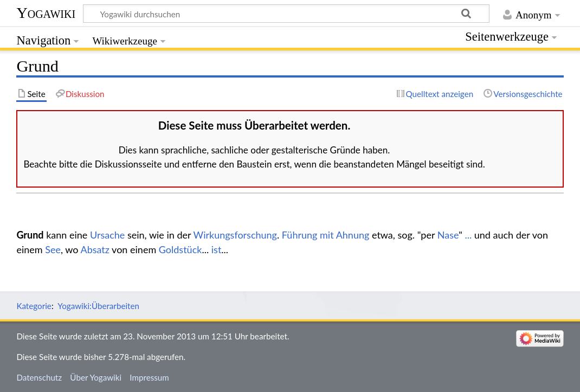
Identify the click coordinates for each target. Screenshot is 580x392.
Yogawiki (46, 13)
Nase (448, 235)
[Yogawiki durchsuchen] (286, 14)
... (468, 235)
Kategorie (34, 306)
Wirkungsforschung (235, 235)
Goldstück (181, 249)
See (53, 249)
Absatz (95, 249)
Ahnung (353, 235)
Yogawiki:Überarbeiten (98, 306)
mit (327, 235)
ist (217, 249)
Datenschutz (39, 377)
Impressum (149, 377)
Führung (300, 235)
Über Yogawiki (96, 377)
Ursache (107, 235)
